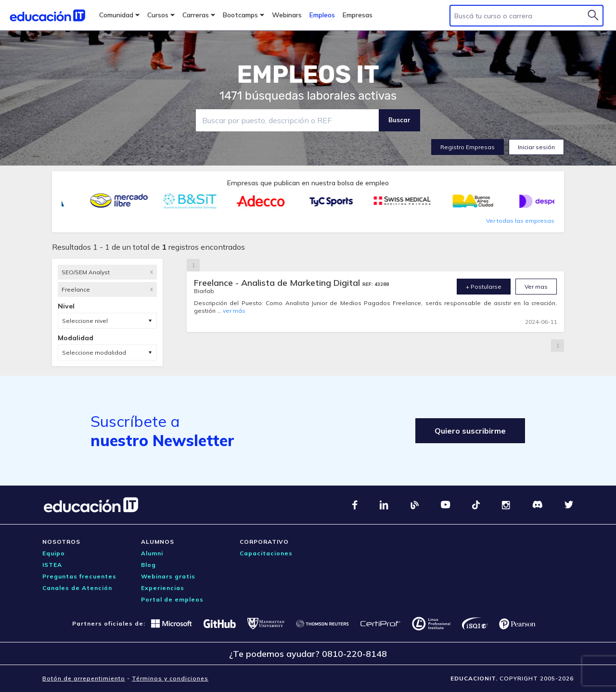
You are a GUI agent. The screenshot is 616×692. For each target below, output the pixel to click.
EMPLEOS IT (308, 75)
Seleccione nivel (85, 321)
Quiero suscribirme (470, 431)
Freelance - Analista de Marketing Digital (278, 283)
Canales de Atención (77, 588)
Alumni (152, 553)
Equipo (54, 553)
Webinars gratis (168, 576)
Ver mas (536, 287)
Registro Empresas (468, 147)
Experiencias (163, 588)
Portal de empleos (172, 599)
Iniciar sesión (536, 147)
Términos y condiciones (170, 678)
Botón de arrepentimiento (84, 678)
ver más (234, 311)
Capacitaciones (266, 553)
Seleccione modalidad (94, 352)
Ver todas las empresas (520, 221)
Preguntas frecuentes (79, 576)
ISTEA (52, 565)
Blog (148, 565)
